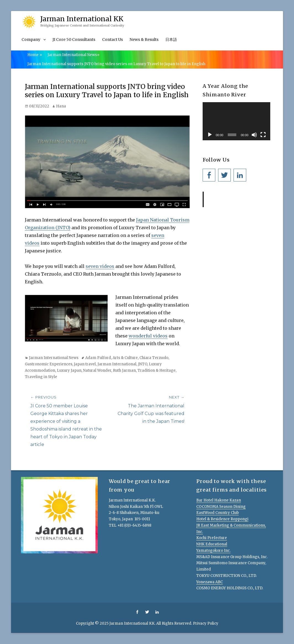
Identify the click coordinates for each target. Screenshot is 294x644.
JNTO (143, 364)
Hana (61, 106)
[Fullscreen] (263, 135)
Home (35, 55)
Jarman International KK (82, 19)
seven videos (100, 266)
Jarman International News (73, 55)
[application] (236, 121)
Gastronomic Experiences (49, 364)
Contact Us (112, 39)
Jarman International (117, 364)
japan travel (85, 364)
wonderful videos (148, 336)
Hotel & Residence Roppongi (222, 519)
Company (31, 39)
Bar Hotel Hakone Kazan (219, 500)
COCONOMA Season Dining (221, 507)
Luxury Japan (69, 370)
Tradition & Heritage (157, 370)
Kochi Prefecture (212, 538)
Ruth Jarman (124, 370)
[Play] (210, 135)
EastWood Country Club (218, 513)
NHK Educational (212, 544)
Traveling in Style (41, 377)
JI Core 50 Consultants (74, 39)
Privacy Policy (206, 623)
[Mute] (254, 135)
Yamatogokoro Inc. (213, 551)
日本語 (171, 39)
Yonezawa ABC (210, 582)
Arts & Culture (125, 358)
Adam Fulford (98, 358)
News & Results (144, 39)
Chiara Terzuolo (154, 358)
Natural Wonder (97, 370)
